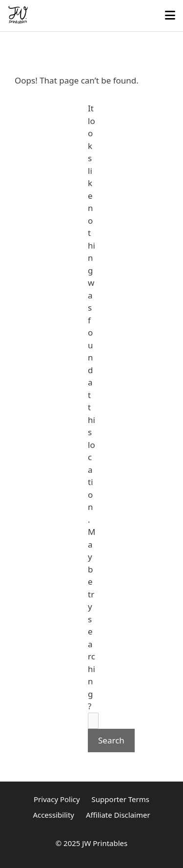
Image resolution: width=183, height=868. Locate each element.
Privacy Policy (57, 799)
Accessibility (53, 815)
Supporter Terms (121, 799)
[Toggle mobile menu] (170, 16)
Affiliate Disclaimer (118, 815)
